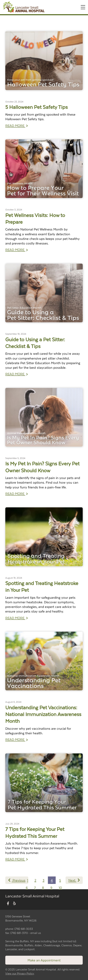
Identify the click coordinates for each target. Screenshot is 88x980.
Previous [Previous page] (17, 880)
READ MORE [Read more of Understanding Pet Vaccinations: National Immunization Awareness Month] (17, 739)
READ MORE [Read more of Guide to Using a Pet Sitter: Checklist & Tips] (17, 374)
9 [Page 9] (51, 888)
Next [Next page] (74, 880)
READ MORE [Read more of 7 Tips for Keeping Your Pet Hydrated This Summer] (17, 859)
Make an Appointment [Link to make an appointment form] (44, 960)
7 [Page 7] (35, 888)
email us (36, 933)
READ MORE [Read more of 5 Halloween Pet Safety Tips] (17, 125)
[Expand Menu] (83, 7)
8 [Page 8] (43, 888)
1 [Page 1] (28, 880)
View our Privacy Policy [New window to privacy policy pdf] (20, 974)
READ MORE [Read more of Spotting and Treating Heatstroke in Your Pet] (17, 618)
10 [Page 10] (60, 888)
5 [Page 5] (60, 880)
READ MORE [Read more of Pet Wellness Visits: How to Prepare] (17, 250)
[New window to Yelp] (14, 904)
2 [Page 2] (35, 880)
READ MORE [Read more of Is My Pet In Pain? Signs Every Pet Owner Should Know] (17, 493)
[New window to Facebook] (8, 904)
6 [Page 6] (27, 888)
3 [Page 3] (43, 880)
